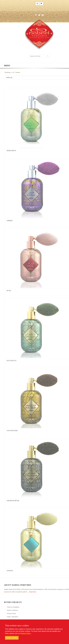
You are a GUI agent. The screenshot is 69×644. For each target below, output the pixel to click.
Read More (33, 592)
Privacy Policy (11, 614)
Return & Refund (12, 610)
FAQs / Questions (13, 617)
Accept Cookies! (12, 638)
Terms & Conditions (13, 607)
